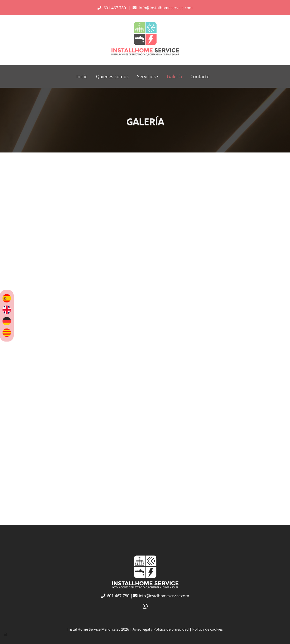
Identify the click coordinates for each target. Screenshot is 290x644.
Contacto (200, 77)
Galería (174, 77)
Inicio (82, 77)
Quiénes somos (112, 77)
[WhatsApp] (145, 607)
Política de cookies (208, 629)
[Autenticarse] (6, 634)
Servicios (148, 77)
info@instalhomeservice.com (166, 8)
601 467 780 (115, 8)
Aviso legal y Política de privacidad (161, 629)
